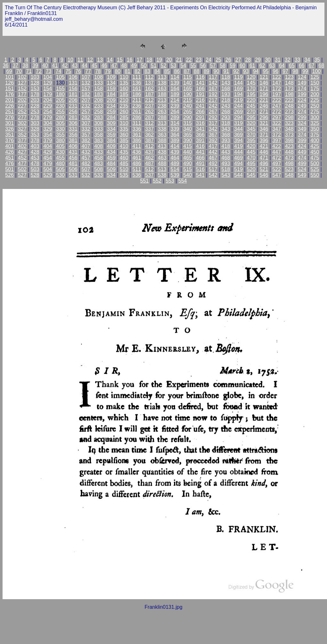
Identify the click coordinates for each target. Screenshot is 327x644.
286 (137, 117)
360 (124, 135)
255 (60, 112)
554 (183, 181)
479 (48, 163)
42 (65, 65)
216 (200, 100)
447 (277, 152)
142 (213, 83)
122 (277, 77)
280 (60, 117)
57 (213, 65)
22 (189, 60)
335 (124, 129)
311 (137, 123)
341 (200, 129)
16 (130, 60)
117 (213, 77)
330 (60, 129)
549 (302, 175)
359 (111, 135)
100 (317, 71)
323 (289, 123)
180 (60, 94)
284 (111, 117)
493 (226, 163)
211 (137, 100)
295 (251, 117)
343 (226, 129)
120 (251, 77)
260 (124, 112)
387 (150, 140)
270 (251, 112)
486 (137, 163)
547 (277, 175)
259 (111, 112)
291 (200, 117)
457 (86, 158)
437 (150, 152)
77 (88, 71)
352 (22, 135)
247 (277, 106)
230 (60, 106)
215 (188, 100)
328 (35, 129)
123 (289, 77)
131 (73, 83)
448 (289, 152)
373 (289, 135)
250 (315, 106)
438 (162, 152)
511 (137, 169)
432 (86, 152)
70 (19, 71)
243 (226, 106)
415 (188, 146)
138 (162, 83)
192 (213, 94)
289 (175, 117)
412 (150, 146)
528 (35, 175)
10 (70, 60)
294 (239, 117)
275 (315, 112)
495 (251, 163)
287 (150, 117)
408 (99, 146)
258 (99, 112)
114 (175, 77)
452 (22, 158)
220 (251, 100)
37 (15, 65)
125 (315, 77)
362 (150, 135)
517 (213, 169)
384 (111, 140)
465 (188, 158)
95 (266, 71)
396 (264, 140)
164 (175, 89)
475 (315, 158)
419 (239, 146)
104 (48, 77)
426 (9, 152)
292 (213, 117)
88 (197, 71)
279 (48, 117)
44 (84, 65)
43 (75, 65)
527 (22, 175)
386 (137, 140)
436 (137, 152)
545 (251, 175)
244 (239, 106)
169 (239, 89)
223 (289, 100)
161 (137, 89)
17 (140, 60)
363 (162, 135)
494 (239, 163)
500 (315, 163)
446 (264, 152)
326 (9, 129)
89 (206, 71)
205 (60, 100)
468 (226, 158)
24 (209, 60)
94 (256, 71)
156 (73, 89)
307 (86, 123)
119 (239, 77)
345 (251, 129)
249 (302, 106)
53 (173, 65)
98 (295, 71)
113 (162, 77)
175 (315, 89)
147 (277, 83)
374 (302, 135)
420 (251, 146)
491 (200, 163)
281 (73, 117)
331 (73, 129)
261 (137, 112)
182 (86, 94)
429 (48, 152)
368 (226, 135)
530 (60, 175)
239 (175, 106)
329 (48, 129)
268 (226, 112)
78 (98, 71)
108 (99, 77)
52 (163, 65)
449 (302, 152)
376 (9, 140)
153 (35, 89)
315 (188, 123)
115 (188, 77)
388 (162, 140)
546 (264, 175)
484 (111, 163)
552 (157, 181)
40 (45, 65)
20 (169, 60)
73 (49, 71)
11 (80, 60)
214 (175, 100)
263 (162, 112)
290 (188, 117)
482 (86, 163)
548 (289, 175)
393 (226, 140)
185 (124, 94)
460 (124, 158)
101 (9, 77)
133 (99, 83)
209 (111, 100)
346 (264, 129)
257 (86, 112)
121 (264, 77)
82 (138, 71)
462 (150, 158)
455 (60, 158)
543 (226, 175)
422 (277, 146)
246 (264, 106)
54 (183, 65)
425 (315, 146)
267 (213, 112)
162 (150, 89)
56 (203, 65)
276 (9, 117)
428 (35, 152)
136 (137, 83)
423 (289, 146)
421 (264, 146)
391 (200, 140)
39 (35, 65)
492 (213, 163)
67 (312, 65)
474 (302, 158)
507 (86, 169)
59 (233, 65)
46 (104, 65)
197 (277, 94)
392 (213, 140)
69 (9, 71)
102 (22, 77)
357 (86, 135)
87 (187, 71)
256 (73, 112)
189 (175, 94)
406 (73, 146)
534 (111, 175)
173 (289, 89)
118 (226, 77)
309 (111, 123)
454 (48, 158)
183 (99, 94)
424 (302, 146)
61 (252, 65)
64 (282, 65)
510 (124, 169)
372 (277, 135)
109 (111, 77)
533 (99, 175)
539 (175, 175)
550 (315, 175)
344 (239, 129)
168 (226, 89)
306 (73, 123)
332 (86, 129)
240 (188, 106)
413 (162, 146)
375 (315, 135)
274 (302, 112)
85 (167, 71)
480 (60, 163)
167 (213, 89)
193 (226, 94)
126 (9, 83)
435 (124, 152)
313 (162, 123)
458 (99, 158)
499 (302, 163)
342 (213, 129)
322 (277, 123)
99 (305, 71)
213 (162, 100)
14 (110, 60)
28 (248, 60)
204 (48, 100)
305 (60, 123)
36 (6, 65)
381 (73, 140)
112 (150, 77)
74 (59, 71)
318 (226, 123)
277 (22, 117)
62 (262, 65)
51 (154, 65)
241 (200, 106)
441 (200, 152)
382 (86, 140)
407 (86, 146)
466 (200, 158)
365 (188, 135)
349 (302, 129)
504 (48, 169)
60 (243, 65)
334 (111, 129)
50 (144, 65)
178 (35, 94)
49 (134, 65)
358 (99, 135)
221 (264, 100)
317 (213, 123)
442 (213, 152)
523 (289, 169)
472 (277, 158)
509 (111, 169)
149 (302, 83)
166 (200, 89)
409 (111, 146)
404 (48, 146)
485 (124, 163)
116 (200, 77)
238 (162, 106)
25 (219, 60)
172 (277, 89)
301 (9, 123)
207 (86, 100)
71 (29, 71)
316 (200, 123)
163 (162, 89)
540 (188, 175)
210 (124, 100)
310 (124, 123)
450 (315, 152)
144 (239, 83)
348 (289, 129)
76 (78, 71)
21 (179, 60)
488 (162, 163)
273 (289, 112)
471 (264, 158)
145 (251, 83)
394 (239, 140)
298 (289, 117)
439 (175, 152)
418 (226, 146)
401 (9, 146)
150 (315, 83)
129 (48, 83)
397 (277, 140)
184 (111, 94)
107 (86, 77)
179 (48, 94)
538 (162, 175)
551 (144, 181)
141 (200, 83)
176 (9, 94)
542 (213, 175)
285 (124, 117)
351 (9, 135)
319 (239, 123)
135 (124, 83)
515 (188, 169)
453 (35, 158)
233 (99, 106)
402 (22, 146)
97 (285, 71)
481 (73, 163)
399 (302, 140)
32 (288, 60)
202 (22, 100)
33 (297, 60)
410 (124, 146)
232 (86, 106)
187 (150, 94)
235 (124, 106)
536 (137, 175)
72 (39, 71)
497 (277, 163)
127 (22, 83)
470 (251, 158)
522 (277, 169)
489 (175, 163)
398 (289, 140)
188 (162, 94)
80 (118, 71)
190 (188, 94)
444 (239, 152)
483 (99, 163)
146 (264, 83)
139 (175, 83)
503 (35, 169)
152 (22, 89)
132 (86, 83)
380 (60, 140)
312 (150, 123)
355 (60, 135)
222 (277, 100)
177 (22, 94)
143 (226, 83)
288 (162, 117)
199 (302, 94)
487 (150, 163)
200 (315, 94)
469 (239, 158)
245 (251, 106)
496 (264, 163)
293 (226, 117)
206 (73, 100)
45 (94, 65)
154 (48, 89)
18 (149, 60)
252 (22, 112)
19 (159, 60)
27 (238, 60)
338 (162, 129)
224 (302, 100)
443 (226, 152)
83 (147, 71)
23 (199, 60)
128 (35, 83)
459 (111, 158)
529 (48, 175)
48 (124, 65)
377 (22, 140)
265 (188, 112)
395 (251, 140)
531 (73, 175)
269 (239, 112)
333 (99, 129)
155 (60, 89)
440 (188, 152)
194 (239, 94)
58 (223, 65)
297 (277, 117)
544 (239, 175)
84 (157, 71)
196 (264, 94)
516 (200, 169)
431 (73, 152)
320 (251, 123)
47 (114, 65)
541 (200, 175)
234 (111, 106)
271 (264, 112)
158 (99, 89)
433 (99, 152)
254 (48, 112)
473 (289, 158)
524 (302, 169)
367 (213, 135)
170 (251, 89)
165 (188, 89)
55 (193, 65)
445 (251, 152)
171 (264, 89)
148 (289, 83)
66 (302, 65)
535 (124, 175)
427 (22, 152)
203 (35, 100)
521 (264, 169)
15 (120, 60)
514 (175, 169)
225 (315, 100)
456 (73, 158)
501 (9, 169)
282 (86, 117)
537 (150, 175)
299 (302, 117)
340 (188, 129)
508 (99, 169)
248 (289, 106)
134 (111, 83)
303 (35, 123)
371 (264, 135)
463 (162, 158)
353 (35, 135)
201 (9, 100)
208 (99, 100)
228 (35, 106)
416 (200, 146)
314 (175, 123)
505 (60, 169)
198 (289, 94)
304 (48, 123)
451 (9, 158)
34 (307, 60)
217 (213, 100)
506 (73, 169)
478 (35, 163)
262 (150, 112)
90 (216, 71)
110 (124, 77)
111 (137, 77)
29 (258, 60)
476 (9, 163)
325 (315, 123)
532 (86, 175)
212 (150, 100)
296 (264, 117)
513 (162, 169)
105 (60, 77)
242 (213, 106)
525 (315, 169)
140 (188, 83)
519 (239, 169)
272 (277, 112)
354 (48, 135)
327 (22, 129)
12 (90, 60)
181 (73, 94)
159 (111, 89)
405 (60, 146)
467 (213, 158)
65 (292, 65)
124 (302, 77)
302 (22, 123)
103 (35, 77)
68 (322, 65)
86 (177, 71)
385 (124, 140)
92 (236, 71)
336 (137, 129)
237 (150, 106)
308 (99, 123)
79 (108, 71)
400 (315, 140)
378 (35, 140)
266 (200, 112)
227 (22, 106)
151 (9, 89)
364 (175, 135)
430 (60, 152)
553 (170, 181)
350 (315, 129)
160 (124, 89)
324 (302, 123)
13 (100, 60)
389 (175, 140)
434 (111, 152)
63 (272, 65)
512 (150, 169)
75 (68, 71)
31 (278, 60)
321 (264, 123)
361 (137, 135)
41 (55, 65)
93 (246, 71)
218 (226, 100)
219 (239, 100)
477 (22, 163)
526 (9, 175)
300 (315, 117)
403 (35, 146)
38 (25, 65)
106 (73, 77)
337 (150, 129)
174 (302, 89)
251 (9, 112)
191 (200, 94)
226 (9, 106)
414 (175, 146)
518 (226, 169)
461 (137, 158)
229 (48, 106)
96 (275, 71)
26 (228, 60)
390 (188, 140)
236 (137, 106)
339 (175, 129)
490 (188, 163)
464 (175, 158)
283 (99, 117)
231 (73, 106)
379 (48, 140)
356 (73, 135)
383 (99, 140)
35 (317, 60)
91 (226, 71)
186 (137, 94)
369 (239, 135)
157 (86, 89)
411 (137, 146)
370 (251, 135)
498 (289, 163)
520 (251, 169)
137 (150, 83)
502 (22, 169)
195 (251, 94)
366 (200, 135)
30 (268, 60)
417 (213, 146)
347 (277, 129)
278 (35, 117)
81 (128, 71)
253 (35, 112)
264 (175, 112)
